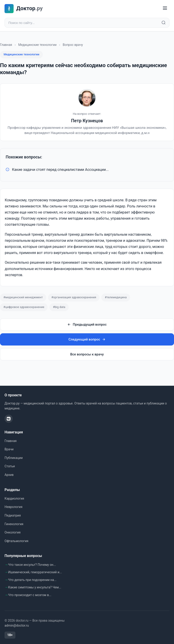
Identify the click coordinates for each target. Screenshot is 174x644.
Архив (9, 475)
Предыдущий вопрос (87, 324)
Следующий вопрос (87, 339)
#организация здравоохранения (74, 297)
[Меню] (165, 8)
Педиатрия (13, 515)
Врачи (9, 449)
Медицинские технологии (37, 45)
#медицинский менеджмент (23, 297)
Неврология (13, 507)
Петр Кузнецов (87, 121)
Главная (6, 45)
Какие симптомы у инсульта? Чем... (35, 587)
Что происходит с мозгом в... (30, 595)
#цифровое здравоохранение (24, 307)
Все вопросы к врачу (87, 354)
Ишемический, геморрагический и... (35, 572)
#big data (59, 307)
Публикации (14, 458)
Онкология (13, 532)
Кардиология (14, 498)
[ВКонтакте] (9, 419)
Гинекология (14, 524)
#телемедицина (116, 297)
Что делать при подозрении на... (32, 580)
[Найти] (164, 23)
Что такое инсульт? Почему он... (32, 565)
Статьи (10, 466)
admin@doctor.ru (17, 625)
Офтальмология (16, 541)
